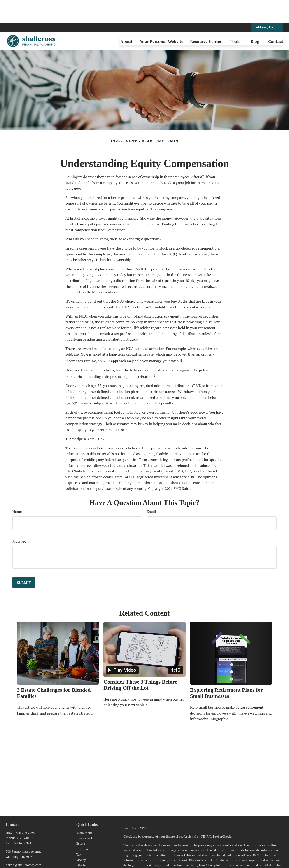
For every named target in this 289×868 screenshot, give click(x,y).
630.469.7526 (25, 810)
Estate (81, 821)
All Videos (83, 853)
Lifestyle (82, 843)
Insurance (83, 826)
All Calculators (87, 859)
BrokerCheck (222, 814)
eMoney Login (267, 5)
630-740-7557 (27, 815)
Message (19, 519)
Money (81, 837)
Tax (79, 832)
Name (17, 489)
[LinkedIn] (9, 850)
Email (151, 489)
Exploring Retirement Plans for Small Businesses (226, 670)
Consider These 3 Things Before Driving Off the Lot (140, 662)
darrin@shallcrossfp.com (24, 842)
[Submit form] (24, 560)
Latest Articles (86, 848)
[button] (126, 18)
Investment (84, 815)
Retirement (84, 810)
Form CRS (139, 805)
